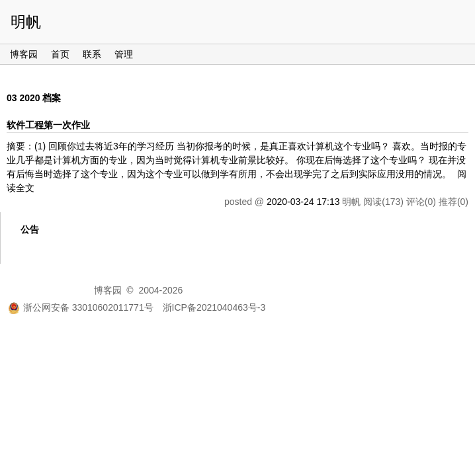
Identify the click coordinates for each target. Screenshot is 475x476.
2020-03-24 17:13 (303, 202)
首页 (60, 54)
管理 (124, 54)
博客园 (24, 54)
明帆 (26, 22)
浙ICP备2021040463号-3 (214, 307)
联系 (92, 54)
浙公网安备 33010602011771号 (81, 307)
